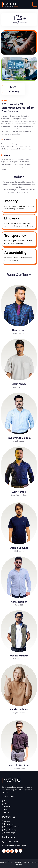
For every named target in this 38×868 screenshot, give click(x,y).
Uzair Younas (19, 384)
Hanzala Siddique (19, 765)
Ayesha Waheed (19, 709)
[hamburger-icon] (35, 4)
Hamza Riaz (19, 330)
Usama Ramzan (19, 656)
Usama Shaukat (19, 548)
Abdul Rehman (19, 602)
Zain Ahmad (19, 492)
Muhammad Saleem (19, 438)
